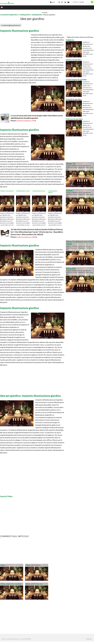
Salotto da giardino (33, 565)
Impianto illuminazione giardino (20, 31)
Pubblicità (89, 639)
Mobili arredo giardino (34, 584)
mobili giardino (25, 15)
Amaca (3, 565)
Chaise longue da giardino (11, 584)
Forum (53, 2)
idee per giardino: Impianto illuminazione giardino (30, 396)
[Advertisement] (21, 12)
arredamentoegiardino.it (9, 15)
